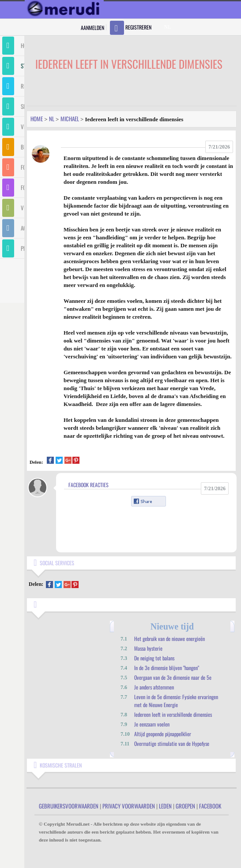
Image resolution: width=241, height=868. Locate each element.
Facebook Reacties (88, 485)
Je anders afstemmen (154, 687)
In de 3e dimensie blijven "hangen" (167, 668)
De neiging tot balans (154, 658)
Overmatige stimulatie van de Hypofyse (172, 743)
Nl (52, 119)
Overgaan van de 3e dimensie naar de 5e (173, 677)
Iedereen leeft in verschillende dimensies (173, 714)
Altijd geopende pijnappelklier (163, 734)
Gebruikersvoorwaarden (69, 806)
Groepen (185, 806)
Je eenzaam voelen (152, 724)
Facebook (210, 806)
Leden (165, 806)
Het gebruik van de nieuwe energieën (169, 639)
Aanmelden (92, 28)
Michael (70, 119)
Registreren (138, 27)
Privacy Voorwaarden (129, 806)
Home (37, 119)
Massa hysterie (148, 648)
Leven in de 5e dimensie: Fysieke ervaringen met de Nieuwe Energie (176, 701)
